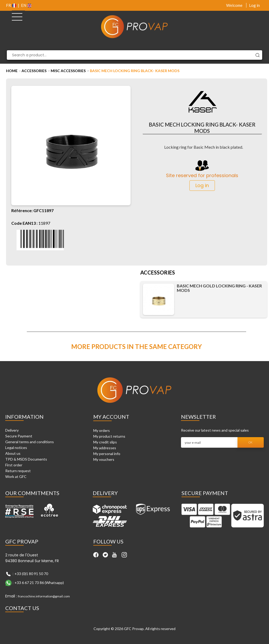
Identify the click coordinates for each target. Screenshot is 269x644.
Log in (254, 5)
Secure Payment (19, 436)
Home (12, 71)
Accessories (34, 71)
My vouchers (104, 459)
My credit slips (105, 442)
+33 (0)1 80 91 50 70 (31, 573)
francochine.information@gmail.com (44, 596)
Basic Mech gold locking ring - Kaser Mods (219, 288)
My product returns (109, 436)
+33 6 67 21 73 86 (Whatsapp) (39, 582)
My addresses (105, 448)
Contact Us (22, 608)
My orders (102, 430)
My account (111, 417)
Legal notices (16, 448)
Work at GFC (16, 476)
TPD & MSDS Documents (26, 459)
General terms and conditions (30, 442)
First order (14, 465)
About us (13, 453)
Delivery (12, 430)
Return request (18, 471)
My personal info (107, 454)
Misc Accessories (68, 71)
